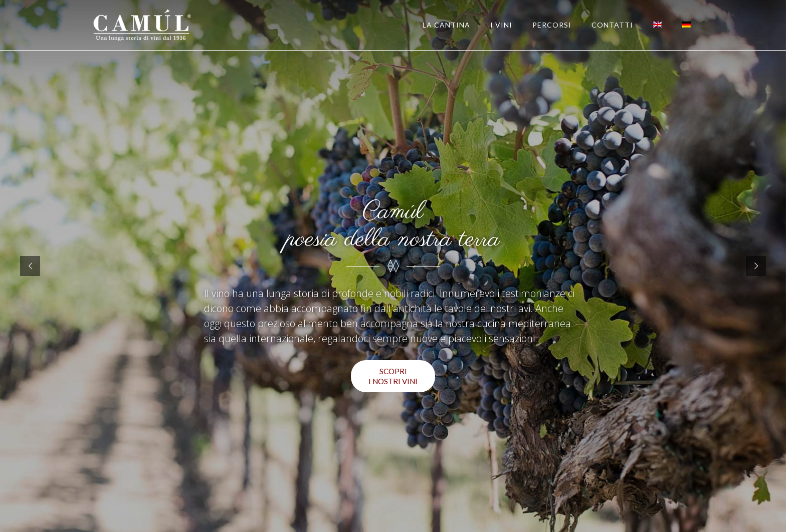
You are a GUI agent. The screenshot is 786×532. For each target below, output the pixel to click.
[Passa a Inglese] (658, 25)
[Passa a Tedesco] (687, 25)
